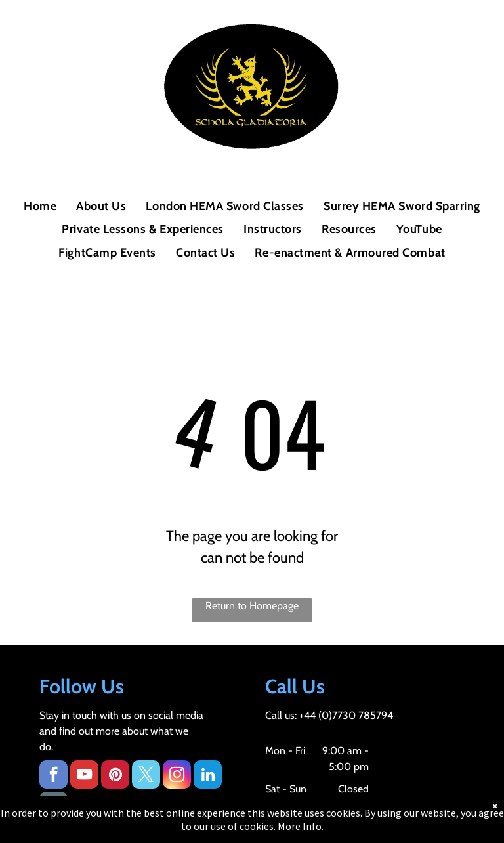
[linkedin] (208, 776)
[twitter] (146, 776)
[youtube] (84, 776)
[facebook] (53, 776)
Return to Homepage (252, 606)
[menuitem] (40, 206)
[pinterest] (115, 776)
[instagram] (177, 776)
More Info (300, 826)
